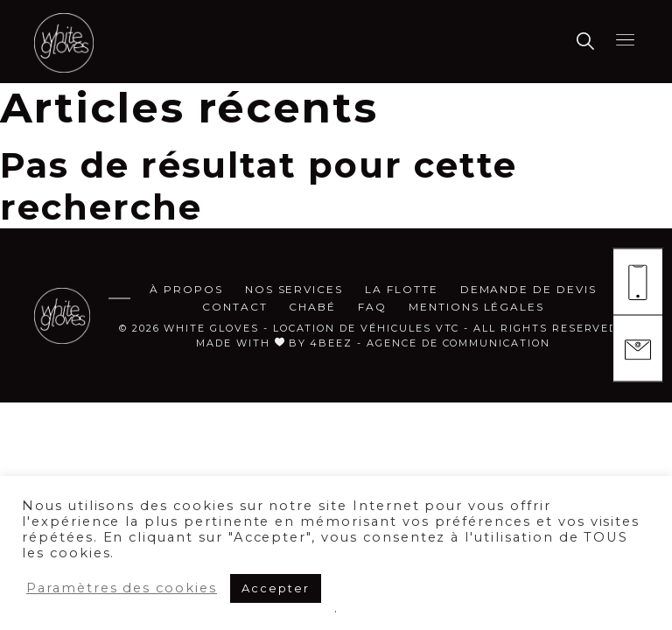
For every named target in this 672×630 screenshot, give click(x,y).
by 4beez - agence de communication (420, 343)
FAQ (372, 307)
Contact (235, 307)
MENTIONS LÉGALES (476, 307)
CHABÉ (312, 307)
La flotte (402, 289)
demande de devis (528, 289)
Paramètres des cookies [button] (122, 588)
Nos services (294, 289)
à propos (186, 289)
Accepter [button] (276, 588)
